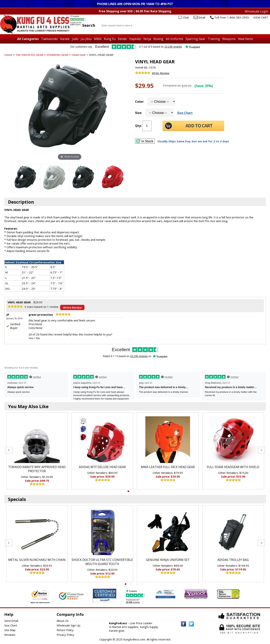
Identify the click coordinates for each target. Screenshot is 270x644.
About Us (63, 621)
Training (214, 39)
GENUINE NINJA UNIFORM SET (168, 560)
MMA (98, 39)
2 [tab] (134, 491)
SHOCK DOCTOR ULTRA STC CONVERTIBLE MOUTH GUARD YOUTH (102, 562)
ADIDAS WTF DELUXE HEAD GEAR (102, 467)
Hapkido (135, 39)
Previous (9, 450)
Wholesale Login (256, 11)
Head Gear (79, 55)
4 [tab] (142, 584)
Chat (186, 17)
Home (8, 55)
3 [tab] (140, 491)
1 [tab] (128, 491)
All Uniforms (174, 39)
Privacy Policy (65, 635)
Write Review (161, 73)
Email (202, 17)
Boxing (158, 39)
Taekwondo (49, 39)
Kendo (122, 39)
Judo (75, 39)
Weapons (229, 39)
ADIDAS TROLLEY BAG (233, 560)
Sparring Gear (195, 39)
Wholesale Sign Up (68, 625)
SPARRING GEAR (57, 55)
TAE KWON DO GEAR (29, 55)
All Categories (28, 39)
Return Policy (65, 630)
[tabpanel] (37, 451)
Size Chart (185, 113)
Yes (31, 338)
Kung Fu (110, 39)
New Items (246, 39)
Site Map (10, 630)
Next (261, 450)
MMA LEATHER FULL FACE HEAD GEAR (168, 467)
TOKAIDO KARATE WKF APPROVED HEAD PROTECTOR (37, 469)
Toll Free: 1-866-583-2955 (232, 17)
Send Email (11, 621)
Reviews (10, 635)
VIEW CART (261, 17)
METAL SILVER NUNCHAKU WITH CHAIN (37, 560)
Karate (65, 39)
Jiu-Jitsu (86, 39)
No (38, 338)
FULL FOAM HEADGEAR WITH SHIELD (233, 467)
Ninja (147, 39)
